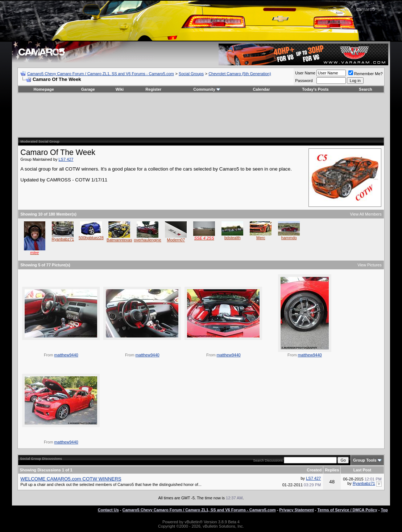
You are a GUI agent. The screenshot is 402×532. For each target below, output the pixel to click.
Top (384, 510)
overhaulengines (148, 240)
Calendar (261, 89)
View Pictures (369, 265)
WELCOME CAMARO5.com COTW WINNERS (71, 479)
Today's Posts (315, 89)
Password (304, 81)
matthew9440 (66, 355)
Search (366, 89)
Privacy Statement (296, 510)
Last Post (362, 470)
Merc (261, 238)
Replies (332, 470)
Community (207, 89)
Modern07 (176, 240)
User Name (305, 73)
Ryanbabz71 (63, 239)
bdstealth (233, 238)
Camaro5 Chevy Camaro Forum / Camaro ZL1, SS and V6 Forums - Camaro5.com (101, 74)
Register (153, 89)
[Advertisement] (201, 115)
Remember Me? (366, 74)
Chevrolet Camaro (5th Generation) (240, 74)
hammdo (289, 238)
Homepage (44, 89)
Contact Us (108, 510)
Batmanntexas (119, 240)
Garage (88, 89)
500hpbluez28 (91, 238)
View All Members (366, 214)
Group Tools (365, 460)
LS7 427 (66, 159)
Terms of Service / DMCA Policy (347, 510)
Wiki (120, 89)
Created (314, 470)
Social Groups (191, 74)
